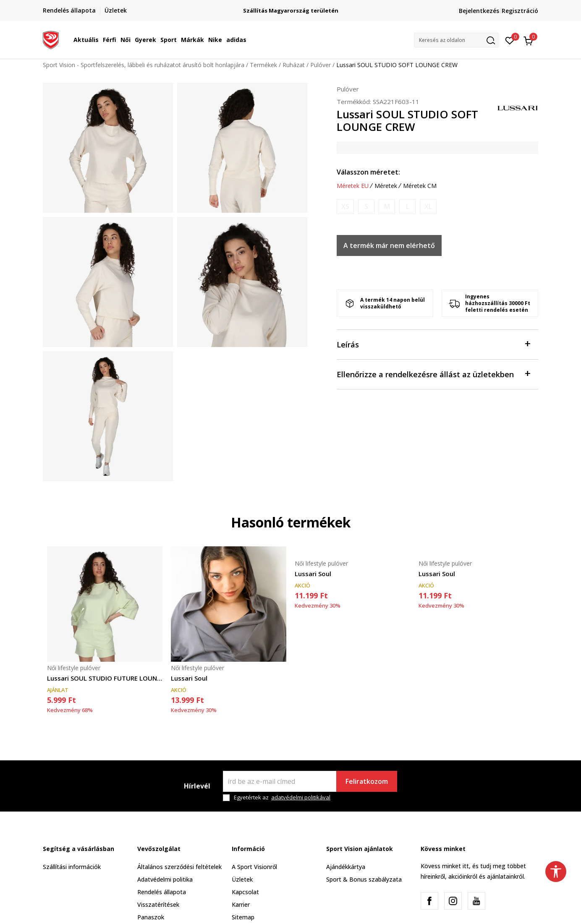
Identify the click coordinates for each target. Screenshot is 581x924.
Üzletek (242, 879)
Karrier (241, 904)
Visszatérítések (158, 904)
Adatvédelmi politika (165, 879)
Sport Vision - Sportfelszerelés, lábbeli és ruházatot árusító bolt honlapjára (144, 65)
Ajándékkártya (346, 867)
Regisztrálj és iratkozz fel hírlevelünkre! (291, 7)
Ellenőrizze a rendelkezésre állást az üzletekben (433, 374)
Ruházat (294, 65)
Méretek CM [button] (420, 186)
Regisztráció (520, 11)
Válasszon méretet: (368, 172)
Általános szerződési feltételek (179, 867)
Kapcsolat (245, 892)
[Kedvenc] (510, 40)
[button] (456, 40)
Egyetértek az (282, 797)
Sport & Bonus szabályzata (364, 879)
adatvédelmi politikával (301, 797)
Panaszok (151, 917)
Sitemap (243, 917)
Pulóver (321, 65)
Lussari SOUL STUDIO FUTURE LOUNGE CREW (105, 678)
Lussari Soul (189, 678)
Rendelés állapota (162, 892)
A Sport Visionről (254, 867)
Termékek (263, 65)
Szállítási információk (72, 867)
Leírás (433, 344)
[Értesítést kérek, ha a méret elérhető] (345, 207)
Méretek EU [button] (353, 186)
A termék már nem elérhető (389, 245)
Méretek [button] (386, 186)
